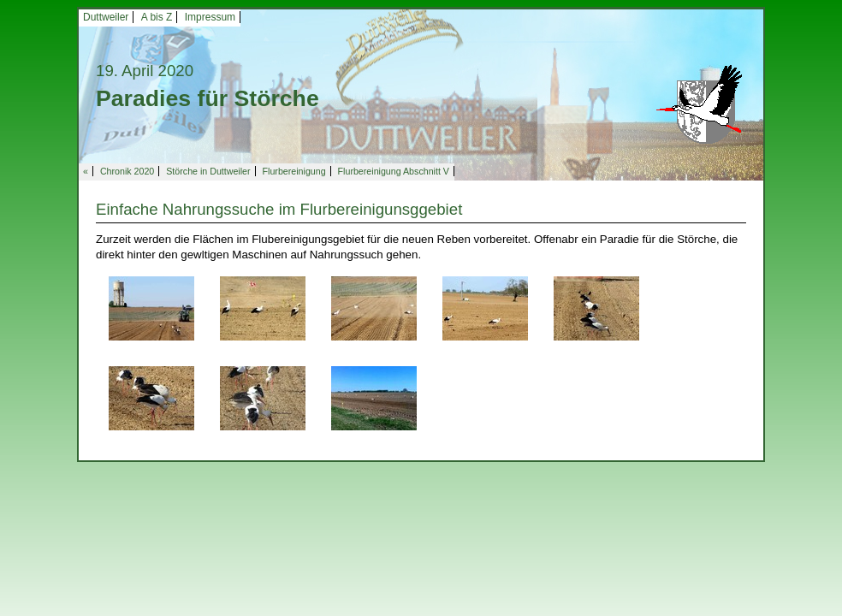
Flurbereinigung (294, 171)
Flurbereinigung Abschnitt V (394, 171)
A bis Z (157, 17)
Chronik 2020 (127, 171)
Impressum (210, 17)
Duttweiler (106, 17)
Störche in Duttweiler (208, 171)
